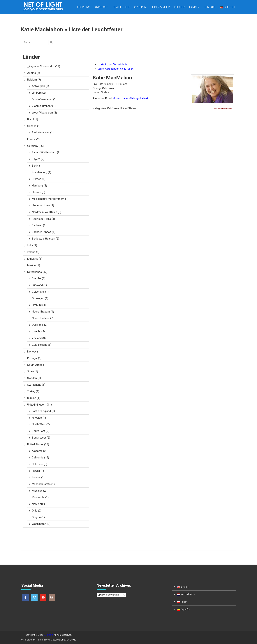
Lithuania (35, 259)
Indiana (38, 477)
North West (41, 424)
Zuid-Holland (42, 345)
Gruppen (140, 7)
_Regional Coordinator (44, 66)
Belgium (34, 80)
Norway (34, 352)
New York (40, 504)
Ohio (37, 511)
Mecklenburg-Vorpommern (50, 199)
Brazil (33, 119)
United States (38, 444)
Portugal (34, 358)
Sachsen (39, 225)
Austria (34, 73)
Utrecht (38, 331)
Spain (33, 371)
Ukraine (34, 398)
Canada (34, 126)
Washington (41, 524)
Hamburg (39, 186)
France (33, 139)
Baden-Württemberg (46, 152)
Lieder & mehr (160, 7)
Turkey (33, 391)
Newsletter (121, 7)
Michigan (39, 491)
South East (41, 431)
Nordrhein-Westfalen (46, 212)
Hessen (38, 192)
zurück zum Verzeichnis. (113, 64)
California (40, 458)
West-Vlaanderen (44, 113)
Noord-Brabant (43, 312)
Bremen (39, 179)
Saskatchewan (43, 132)
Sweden (34, 378)
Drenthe (39, 278)
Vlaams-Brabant (44, 106)
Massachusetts (43, 484)
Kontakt (210, 7)
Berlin (37, 166)
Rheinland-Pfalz (43, 219)
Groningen (40, 298)
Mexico (34, 265)
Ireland (33, 252)
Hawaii (38, 471)
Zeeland (39, 338)
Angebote (101, 7)
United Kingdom (39, 405)
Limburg (39, 93)
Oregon (38, 517)
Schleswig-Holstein (45, 239)
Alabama (39, 451)
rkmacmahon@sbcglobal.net (131, 98)
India (32, 245)
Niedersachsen (43, 205)
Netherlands (37, 272)
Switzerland (36, 385)
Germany (35, 146)
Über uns (84, 7)
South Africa (37, 365)
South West (41, 438)
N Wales (39, 418)
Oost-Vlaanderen (44, 99)
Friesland (39, 285)
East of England (43, 411)
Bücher (179, 7)
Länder (194, 7)
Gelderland (40, 292)
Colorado (39, 464)
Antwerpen (40, 86)
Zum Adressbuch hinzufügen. (116, 69)
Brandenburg (42, 172)
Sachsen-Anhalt (44, 232)
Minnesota (40, 497)
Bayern (38, 159)
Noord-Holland (43, 318)
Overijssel (40, 325)
